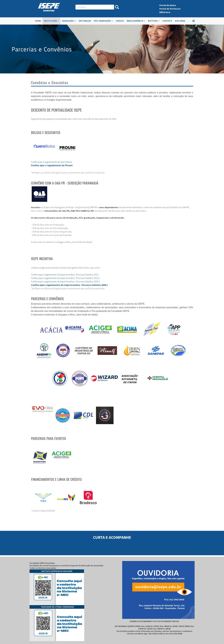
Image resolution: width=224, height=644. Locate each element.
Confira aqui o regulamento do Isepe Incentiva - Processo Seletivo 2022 (65, 275)
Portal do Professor (170, 9)
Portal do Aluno (168, 5)
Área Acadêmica (135, 21)
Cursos (120, 21)
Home (38, 21)
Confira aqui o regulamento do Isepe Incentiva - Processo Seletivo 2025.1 (69, 285)
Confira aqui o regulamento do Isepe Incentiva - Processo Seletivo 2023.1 (65, 278)
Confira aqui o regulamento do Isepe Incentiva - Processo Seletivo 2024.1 (65, 281)
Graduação (68, 21)
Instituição (51, 21)
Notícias (153, 21)
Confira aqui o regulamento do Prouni (52, 165)
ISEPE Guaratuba (42, 548)
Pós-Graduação (102, 21)
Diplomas (180, 21)
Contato (167, 21)
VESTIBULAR (85, 21)
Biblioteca (165, 12)
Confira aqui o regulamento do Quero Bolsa (51, 162)
